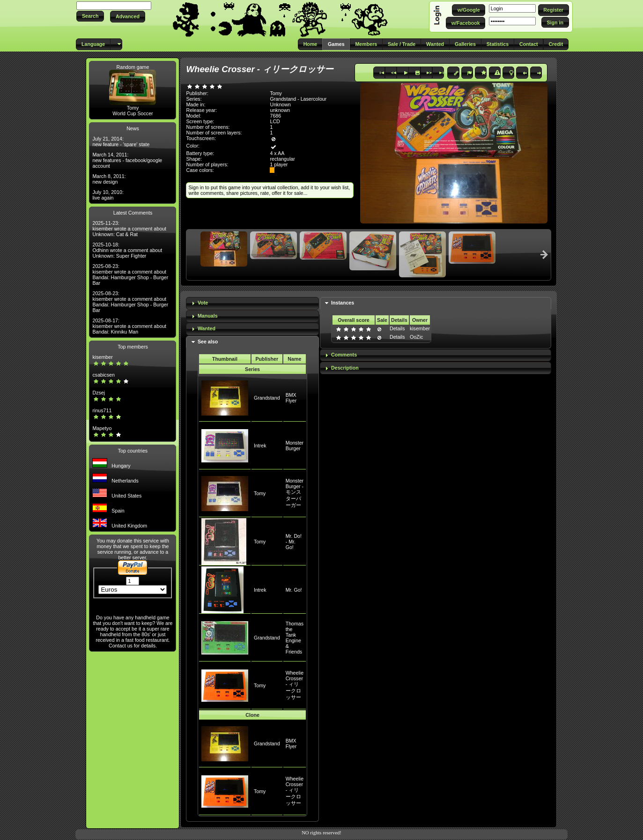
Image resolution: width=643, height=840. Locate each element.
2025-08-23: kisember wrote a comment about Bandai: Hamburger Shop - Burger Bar (130, 275)
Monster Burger (295, 446)
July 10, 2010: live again (108, 195)
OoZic (416, 337)
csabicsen (103, 375)
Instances (343, 303)
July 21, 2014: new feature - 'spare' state (121, 141)
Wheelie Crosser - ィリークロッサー (295, 685)
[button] (90, 16)
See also (208, 342)
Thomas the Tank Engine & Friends (295, 638)
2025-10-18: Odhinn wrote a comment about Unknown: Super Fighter (127, 250)
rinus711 (102, 410)
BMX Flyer (291, 398)
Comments (344, 355)
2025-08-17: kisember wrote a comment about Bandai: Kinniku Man (129, 326)
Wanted (207, 328)
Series (252, 369)
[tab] (252, 303)
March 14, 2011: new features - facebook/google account (127, 160)
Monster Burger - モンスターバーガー (295, 493)
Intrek (260, 446)
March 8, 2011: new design (109, 179)
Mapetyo (102, 428)
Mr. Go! (294, 590)
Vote (203, 303)
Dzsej (99, 393)
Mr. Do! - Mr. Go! (294, 542)
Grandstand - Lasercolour (298, 99)
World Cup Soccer (133, 113)
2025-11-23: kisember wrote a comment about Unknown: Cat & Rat (129, 229)
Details (397, 328)
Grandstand (267, 398)
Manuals (208, 316)
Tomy (133, 108)
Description (345, 368)
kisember (102, 357)
